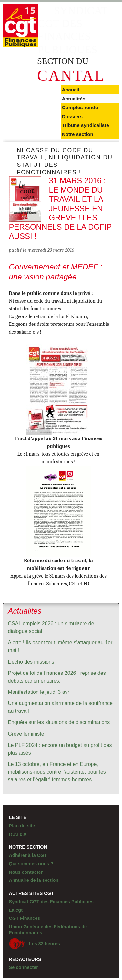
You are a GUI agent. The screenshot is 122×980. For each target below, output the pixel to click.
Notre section (78, 134)
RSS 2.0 (18, 834)
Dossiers (72, 116)
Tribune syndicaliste (86, 125)
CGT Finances (25, 918)
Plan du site (22, 826)
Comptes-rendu (80, 107)
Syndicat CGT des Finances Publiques (51, 902)
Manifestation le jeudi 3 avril (40, 692)
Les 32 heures (35, 944)
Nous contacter (26, 872)
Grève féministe (26, 734)
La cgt (16, 910)
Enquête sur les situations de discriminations (59, 722)
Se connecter (24, 967)
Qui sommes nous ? (31, 864)
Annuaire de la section (34, 880)
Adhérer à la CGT (28, 855)
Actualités (74, 99)
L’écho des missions (31, 662)
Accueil (71, 90)
